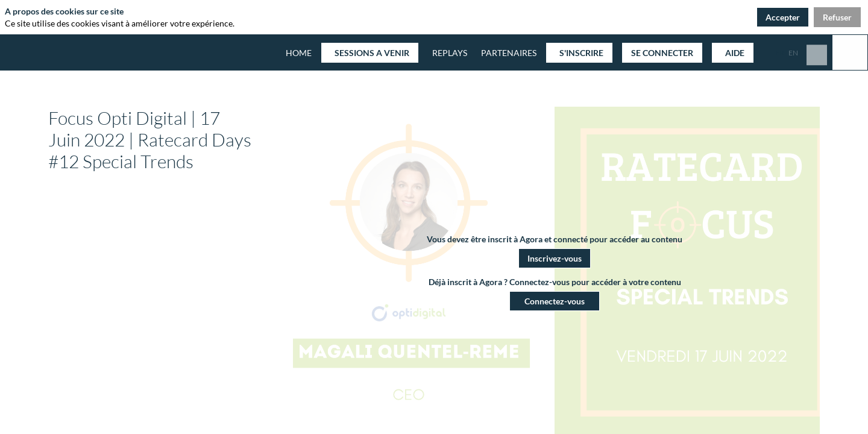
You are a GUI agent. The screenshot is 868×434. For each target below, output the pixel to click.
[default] (299, 52)
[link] (507, 52)
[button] (370, 53)
